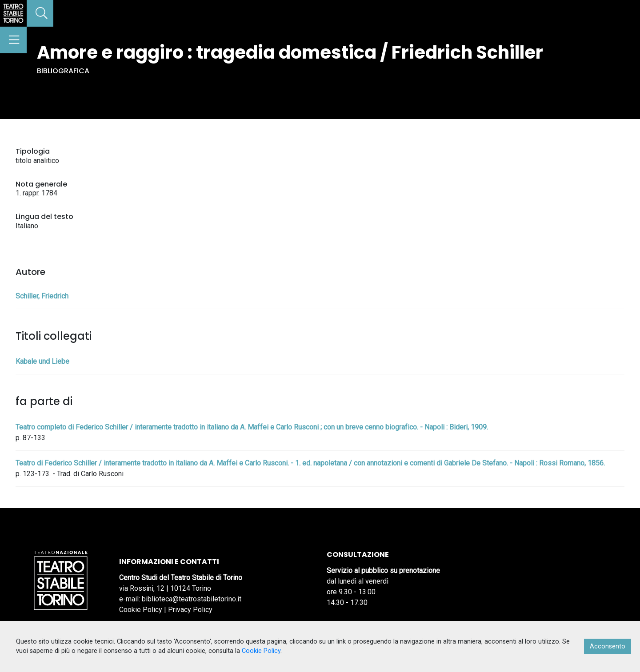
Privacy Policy (190, 610)
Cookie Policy (141, 610)
